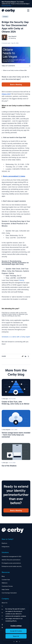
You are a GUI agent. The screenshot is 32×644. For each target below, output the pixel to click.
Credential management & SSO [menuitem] (11, 556)
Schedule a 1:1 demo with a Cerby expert (16, 337)
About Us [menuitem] (5, 603)
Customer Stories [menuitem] (7, 586)
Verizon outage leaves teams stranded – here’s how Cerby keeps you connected (16, 435)
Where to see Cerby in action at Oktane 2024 (15, 70)
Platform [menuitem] (4, 543)
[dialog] (16, 623)
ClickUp (22, 280)
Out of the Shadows (9, 466)
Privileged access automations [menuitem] (11, 563)
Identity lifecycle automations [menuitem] (11, 560)
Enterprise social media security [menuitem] (12, 566)
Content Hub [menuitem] (6, 580)
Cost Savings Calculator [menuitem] (9, 593)
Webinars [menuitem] (5, 583)
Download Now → (7, 6)
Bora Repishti (12, 36)
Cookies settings (16, 626)
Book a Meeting (16, 84)
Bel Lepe (6, 399)
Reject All (16, 636)
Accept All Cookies (16, 631)
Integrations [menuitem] (6, 547)
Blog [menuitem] (3, 576)
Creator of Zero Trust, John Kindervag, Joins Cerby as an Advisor (16, 403)
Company (5, 17)
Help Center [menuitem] (5, 589)
